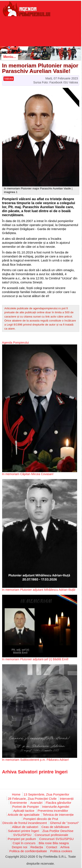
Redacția (37, 847)
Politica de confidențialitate (28, 851)
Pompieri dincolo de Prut (41, 819)
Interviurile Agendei (56, 807)
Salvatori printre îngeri (24, 831)
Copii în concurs (24, 843)
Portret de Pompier (26, 807)
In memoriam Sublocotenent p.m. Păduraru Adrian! (35, 760)
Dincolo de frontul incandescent (25, 823)
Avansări (36, 803)
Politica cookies (61, 851)
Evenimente (19, 803)
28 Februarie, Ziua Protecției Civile (32, 799)
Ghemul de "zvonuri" (65, 823)
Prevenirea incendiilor (53, 811)
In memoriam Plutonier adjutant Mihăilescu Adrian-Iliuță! (39, 590)
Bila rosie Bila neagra (54, 843)
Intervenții (67, 799)
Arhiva (65, 847)
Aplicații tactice (24, 811)
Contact (52, 847)
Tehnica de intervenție (58, 815)
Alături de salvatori (25, 827)
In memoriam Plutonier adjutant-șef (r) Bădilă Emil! (35, 659)
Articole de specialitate (24, 815)
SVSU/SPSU (22, 835)
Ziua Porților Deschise (58, 831)
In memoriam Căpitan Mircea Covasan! (28, 474)
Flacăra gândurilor (58, 803)
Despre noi (20, 847)
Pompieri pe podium (22, 839)
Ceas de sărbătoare (55, 827)
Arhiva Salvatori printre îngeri (35, 772)
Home (16, 794)
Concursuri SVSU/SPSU (56, 839)
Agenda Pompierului (15, 343)
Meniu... (10, 57)
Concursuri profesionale (51, 835)
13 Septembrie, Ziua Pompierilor (47, 794)
